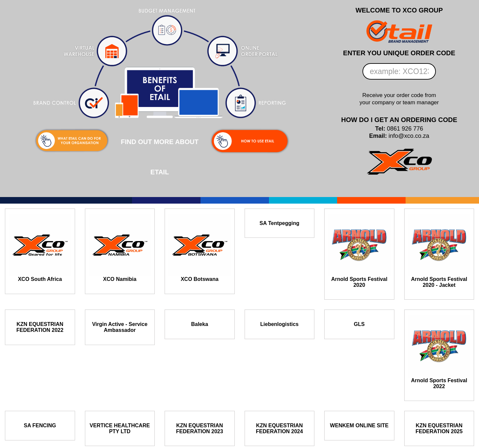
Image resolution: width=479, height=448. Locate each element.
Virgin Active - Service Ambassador (120, 327)
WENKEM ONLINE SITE (359, 425)
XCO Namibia (120, 279)
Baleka (200, 324)
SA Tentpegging (279, 223)
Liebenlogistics (279, 324)
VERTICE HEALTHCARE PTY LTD (120, 428)
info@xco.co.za (409, 136)
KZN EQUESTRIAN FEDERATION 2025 (439, 428)
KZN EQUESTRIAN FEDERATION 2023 (200, 428)
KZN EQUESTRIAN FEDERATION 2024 (279, 428)
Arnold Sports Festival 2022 (439, 383)
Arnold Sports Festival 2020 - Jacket (439, 282)
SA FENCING (40, 425)
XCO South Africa (40, 279)
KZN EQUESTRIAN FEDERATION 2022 (40, 327)
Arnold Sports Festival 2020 (359, 282)
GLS (359, 324)
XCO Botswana (200, 279)
